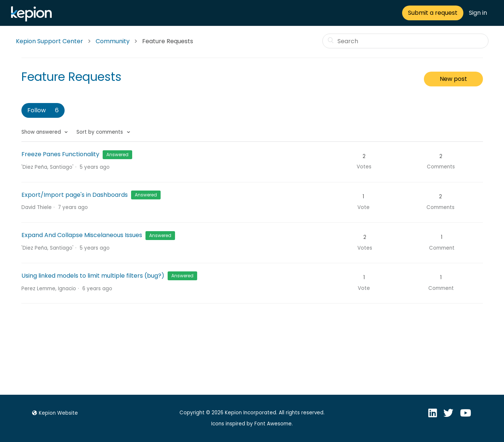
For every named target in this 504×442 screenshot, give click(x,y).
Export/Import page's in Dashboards (75, 195)
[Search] (405, 41)
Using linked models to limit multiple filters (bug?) (93, 276)
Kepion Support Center (49, 41)
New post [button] (453, 79)
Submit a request (433, 13)
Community (113, 41)
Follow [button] (37, 110)
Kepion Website (54, 413)
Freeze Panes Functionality (60, 154)
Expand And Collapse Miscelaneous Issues (82, 235)
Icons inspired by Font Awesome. (252, 424)
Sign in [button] (478, 13)
